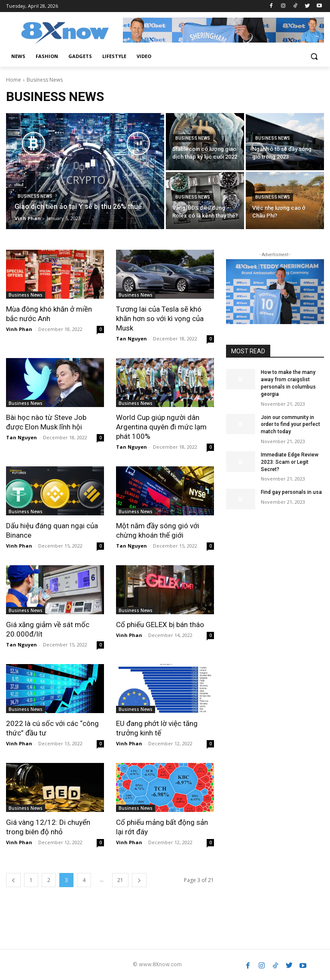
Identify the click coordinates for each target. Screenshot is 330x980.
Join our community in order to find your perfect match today (290, 425)
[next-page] (139, 880)
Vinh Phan (19, 329)
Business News (35, 196)
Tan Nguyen (131, 338)
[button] (314, 57)
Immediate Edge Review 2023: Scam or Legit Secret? (290, 462)
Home (14, 80)
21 (120, 880)
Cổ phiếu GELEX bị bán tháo (160, 625)
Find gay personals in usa (291, 492)
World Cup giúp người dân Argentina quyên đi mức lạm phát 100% (161, 427)
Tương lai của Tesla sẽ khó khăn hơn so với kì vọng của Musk (160, 318)
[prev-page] (13, 880)
